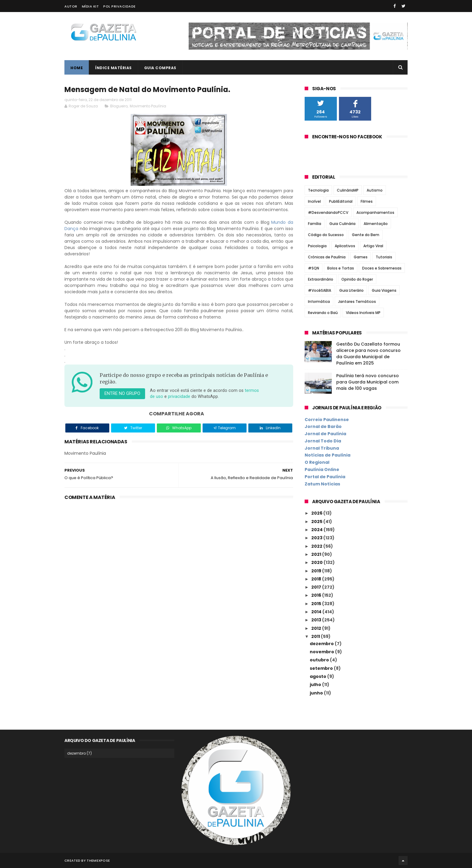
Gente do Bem (366, 235)
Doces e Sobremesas (382, 268)
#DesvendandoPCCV (328, 212)
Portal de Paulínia (325, 477)
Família (315, 224)
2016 (317, 595)
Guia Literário (351, 290)
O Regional (317, 462)
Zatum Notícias (322, 484)
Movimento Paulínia (148, 106)
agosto (318, 676)
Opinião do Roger (357, 279)
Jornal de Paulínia (325, 434)
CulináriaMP (348, 190)
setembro (322, 668)
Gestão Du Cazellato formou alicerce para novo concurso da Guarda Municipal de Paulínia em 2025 (368, 354)
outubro (320, 660)
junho (317, 693)
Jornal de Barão (323, 426)
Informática (319, 302)
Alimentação (376, 224)
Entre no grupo (122, 394)
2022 (317, 546)
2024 (317, 530)
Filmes (367, 201)
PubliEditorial (341, 201)
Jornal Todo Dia (323, 441)
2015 (317, 604)
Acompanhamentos (375, 212)
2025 (317, 522)
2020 (317, 562)
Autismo (375, 190)
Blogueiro (119, 106)
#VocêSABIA (320, 290)
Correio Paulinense (327, 420)
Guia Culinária (342, 224)
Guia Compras (160, 68)
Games (361, 257)
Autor (71, 6)
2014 (317, 612)
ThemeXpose (98, 860)
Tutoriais (384, 257)
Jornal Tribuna (322, 448)
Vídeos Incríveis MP (363, 313)
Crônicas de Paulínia (327, 257)
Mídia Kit (90, 6)
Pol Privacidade (120, 6)
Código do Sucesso (326, 235)
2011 (316, 636)
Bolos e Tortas (341, 268)
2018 (317, 579)
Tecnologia (318, 190)
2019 (317, 571)
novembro (322, 652)
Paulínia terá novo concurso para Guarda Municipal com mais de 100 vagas (368, 382)
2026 (317, 513)
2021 (317, 554)
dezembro (322, 644)
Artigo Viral (373, 246)
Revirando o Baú (323, 313)
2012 (317, 628)
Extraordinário (321, 279)
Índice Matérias (113, 68)
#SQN (314, 268)
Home (77, 68)
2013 (317, 620)
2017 (317, 587)
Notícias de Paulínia (328, 455)
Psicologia (317, 246)
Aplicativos (345, 246)
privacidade (179, 397)
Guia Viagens (384, 290)
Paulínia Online (322, 469)
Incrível (314, 201)
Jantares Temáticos (357, 302)
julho (316, 685)
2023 (317, 538)
